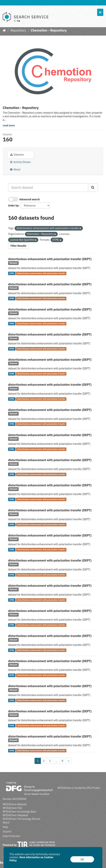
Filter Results (18, 246)
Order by (13, 206)
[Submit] (93, 187)
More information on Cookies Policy (31, 859)
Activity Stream (20, 162)
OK (82, 859)
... (56, 761)
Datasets (17, 155)
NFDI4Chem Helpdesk (15, 815)
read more (9, 125)
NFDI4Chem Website (15, 804)
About (15, 169)
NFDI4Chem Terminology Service (22, 819)
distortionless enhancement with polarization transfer (41, 273)
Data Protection (12, 836)
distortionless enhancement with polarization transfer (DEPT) (50, 259)
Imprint (7, 832)
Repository (18, 30)
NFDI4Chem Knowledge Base (19, 812)
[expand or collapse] (100, 12)
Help (5, 827)
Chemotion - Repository (49, 30)
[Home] (4, 30)
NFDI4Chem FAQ (12, 808)
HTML (12, 273)
